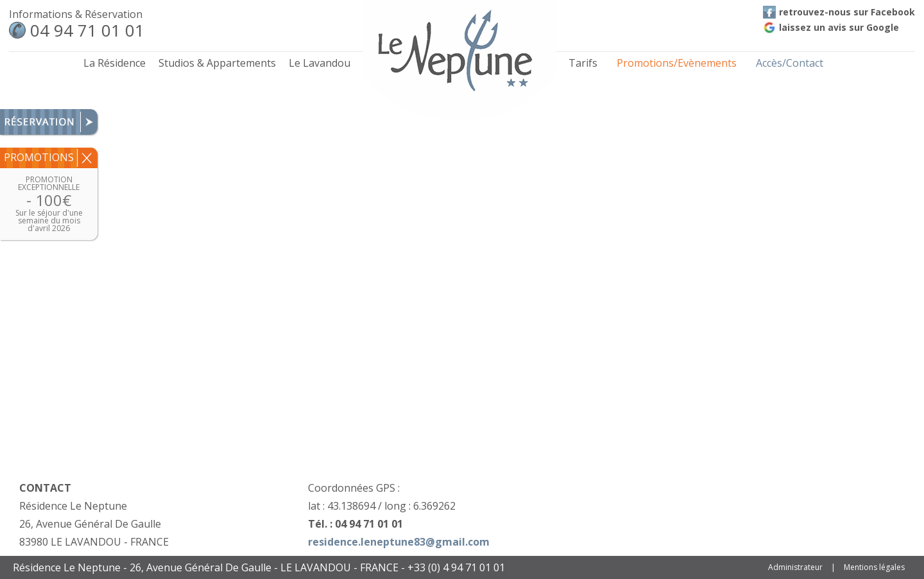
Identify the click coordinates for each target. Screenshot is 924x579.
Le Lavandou (320, 63)
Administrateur (795, 567)
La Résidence (115, 63)
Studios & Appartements (217, 63)
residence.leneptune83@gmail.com (399, 542)
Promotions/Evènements (677, 63)
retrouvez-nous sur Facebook (839, 12)
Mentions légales (874, 567)
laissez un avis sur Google (831, 27)
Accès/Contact (790, 63)
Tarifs (583, 63)
